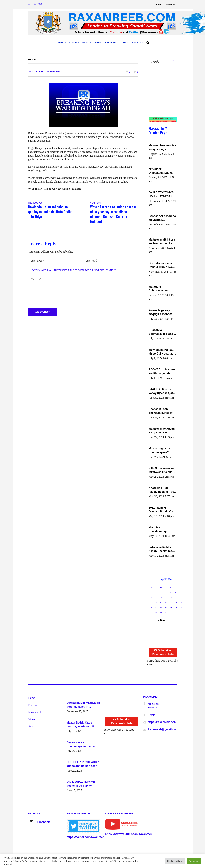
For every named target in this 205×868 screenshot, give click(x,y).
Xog (31, 726)
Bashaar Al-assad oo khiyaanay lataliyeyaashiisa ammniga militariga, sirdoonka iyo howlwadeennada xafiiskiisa (162, 218)
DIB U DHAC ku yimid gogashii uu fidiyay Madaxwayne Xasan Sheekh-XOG (81, 784)
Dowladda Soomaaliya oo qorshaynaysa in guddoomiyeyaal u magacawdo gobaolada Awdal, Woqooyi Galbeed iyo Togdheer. (83, 705)
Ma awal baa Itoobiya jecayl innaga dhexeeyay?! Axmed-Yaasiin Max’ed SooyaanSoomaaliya (162, 148)
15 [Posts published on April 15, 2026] (161, 602)
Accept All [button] (194, 861)
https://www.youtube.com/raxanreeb (129, 834)
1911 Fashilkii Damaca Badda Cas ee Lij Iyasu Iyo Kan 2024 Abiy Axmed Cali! (161, 510)
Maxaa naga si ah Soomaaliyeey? (160, 450)
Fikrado (33, 705)
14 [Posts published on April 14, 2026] (156, 602)
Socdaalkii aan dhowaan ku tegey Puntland (161, 411)
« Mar (161, 620)
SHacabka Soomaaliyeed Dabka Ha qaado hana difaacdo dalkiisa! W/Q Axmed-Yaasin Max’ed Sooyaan (162, 332)
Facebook (43, 822)
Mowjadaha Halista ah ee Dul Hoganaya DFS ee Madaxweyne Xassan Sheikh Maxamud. (162, 352)
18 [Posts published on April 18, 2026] (176, 602)
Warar (32, 59)
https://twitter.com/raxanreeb (86, 837)
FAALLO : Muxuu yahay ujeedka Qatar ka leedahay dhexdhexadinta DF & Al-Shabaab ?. (162, 391)
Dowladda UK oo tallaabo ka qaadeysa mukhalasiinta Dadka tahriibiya (50, 212)
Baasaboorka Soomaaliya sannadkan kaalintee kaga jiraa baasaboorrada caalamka (83, 745)
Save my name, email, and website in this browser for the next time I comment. (74, 270)
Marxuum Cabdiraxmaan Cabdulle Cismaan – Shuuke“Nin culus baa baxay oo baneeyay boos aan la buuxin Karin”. (162, 289)
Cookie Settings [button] (175, 861)
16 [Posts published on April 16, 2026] (166, 602)
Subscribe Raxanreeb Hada (163, 652)
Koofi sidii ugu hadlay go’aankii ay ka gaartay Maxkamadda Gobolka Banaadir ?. (162, 490)
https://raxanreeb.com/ (162, 722)
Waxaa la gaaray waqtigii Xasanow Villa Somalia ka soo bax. (162, 312)
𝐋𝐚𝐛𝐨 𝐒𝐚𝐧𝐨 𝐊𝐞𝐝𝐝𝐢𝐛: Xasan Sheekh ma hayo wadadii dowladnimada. (160, 549)
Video (31, 719)
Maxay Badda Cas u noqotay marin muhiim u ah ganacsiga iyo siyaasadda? (83, 725)
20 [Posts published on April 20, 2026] (151, 607)
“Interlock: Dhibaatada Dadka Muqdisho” (161, 171)
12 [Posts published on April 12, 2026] (181, 597)
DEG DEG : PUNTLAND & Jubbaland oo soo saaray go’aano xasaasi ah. (83, 764)
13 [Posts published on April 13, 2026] (151, 602)
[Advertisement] (161, 95)
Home (32, 698)
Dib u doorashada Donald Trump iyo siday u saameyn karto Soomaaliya (160, 265)
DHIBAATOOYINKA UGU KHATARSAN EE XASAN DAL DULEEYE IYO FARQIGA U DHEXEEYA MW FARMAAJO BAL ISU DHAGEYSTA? (162, 195)
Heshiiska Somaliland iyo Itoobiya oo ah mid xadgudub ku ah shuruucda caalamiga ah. (161, 530)
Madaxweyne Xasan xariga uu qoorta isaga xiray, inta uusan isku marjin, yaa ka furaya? (162, 431)
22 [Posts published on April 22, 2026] (161, 607)
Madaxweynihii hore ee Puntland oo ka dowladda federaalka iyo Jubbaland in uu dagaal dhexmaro (162, 242)
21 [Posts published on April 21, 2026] (156, 607)
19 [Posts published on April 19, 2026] (181, 602)
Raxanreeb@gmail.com (163, 729)
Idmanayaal (35, 712)
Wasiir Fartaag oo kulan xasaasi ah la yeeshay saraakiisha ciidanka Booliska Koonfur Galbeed (113, 214)
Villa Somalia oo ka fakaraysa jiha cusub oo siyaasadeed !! (162, 470)
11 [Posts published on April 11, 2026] (176, 597)
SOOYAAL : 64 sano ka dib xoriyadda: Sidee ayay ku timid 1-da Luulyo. (162, 372)
